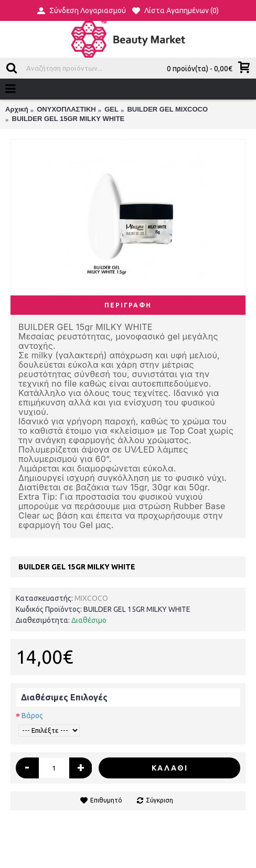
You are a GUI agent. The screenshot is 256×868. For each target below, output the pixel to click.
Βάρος (32, 716)
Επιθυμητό (106, 800)
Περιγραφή (128, 305)
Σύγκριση (159, 800)
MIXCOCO (91, 598)
